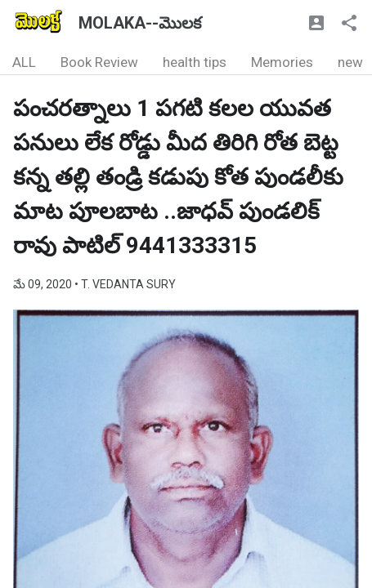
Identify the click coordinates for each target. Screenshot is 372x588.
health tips (195, 62)
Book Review (99, 62)
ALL (24, 62)
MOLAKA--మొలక (140, 23)
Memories (282, 62)
